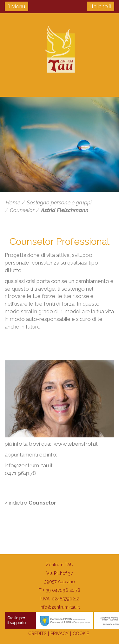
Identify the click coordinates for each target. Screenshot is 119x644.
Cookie (81, 633)
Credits (37, 633)
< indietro (30, 503)
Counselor (22, 210)
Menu (17, 6)
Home (13, 202)
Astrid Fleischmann (65, 210)
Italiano (101, 6)
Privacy (60, 633)
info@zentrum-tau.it (60, 607)
